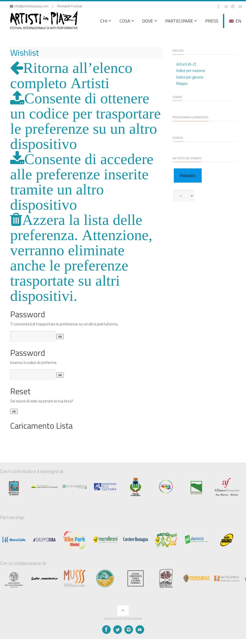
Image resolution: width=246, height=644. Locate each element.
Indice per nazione (191, 71)
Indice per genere (190, 77)
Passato (188, 175)
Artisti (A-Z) (186, 64)
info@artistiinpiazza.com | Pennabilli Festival (46, 6)
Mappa (182, 83)
